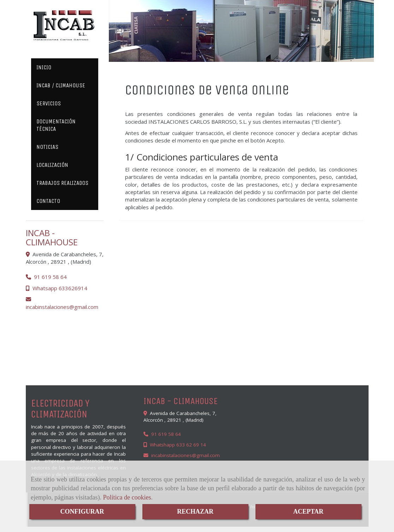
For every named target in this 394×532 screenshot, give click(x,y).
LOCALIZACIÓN (52, 165)
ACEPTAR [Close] (308, 511)
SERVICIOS (49, 103)
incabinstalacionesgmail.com (62, 307)
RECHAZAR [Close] (195, 511)
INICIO (44, 67)
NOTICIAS (47, 147)
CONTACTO (48, 201)
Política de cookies (127, 497)
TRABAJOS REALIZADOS (62, 183)
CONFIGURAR (82, 511)
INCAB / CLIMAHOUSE (61, 85)
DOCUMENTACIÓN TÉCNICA (56, 125)
